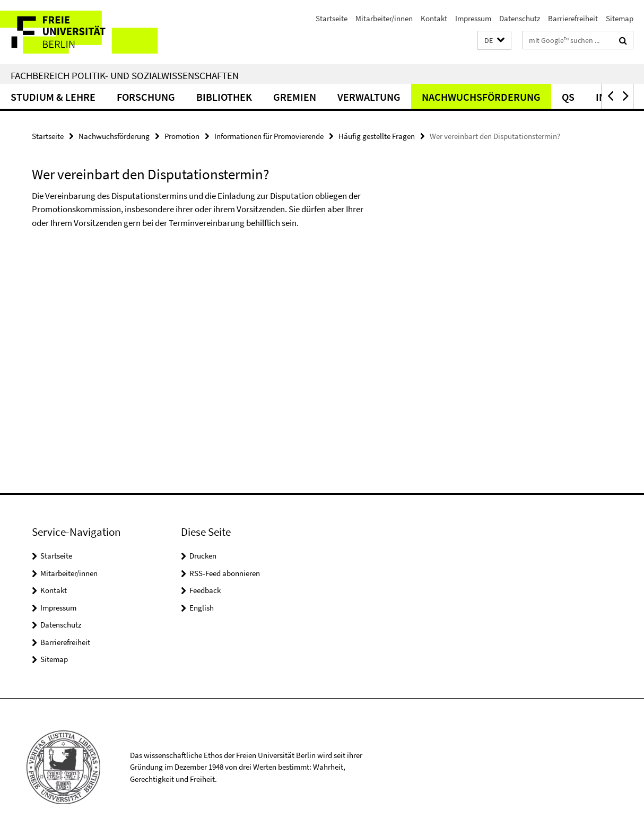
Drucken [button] (203, 556)
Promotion (182, 136)
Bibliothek (224, 97)
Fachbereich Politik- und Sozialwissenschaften (125, 75)
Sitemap (620, 18)
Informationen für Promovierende (269, 136)
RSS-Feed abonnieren (225, 573)
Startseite (332, 18)
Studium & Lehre (53, 97)
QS (568, 97)
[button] (494, 41)
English (202, 608)
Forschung (146, 97)
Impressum (473, 18)
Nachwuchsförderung (481, 97)
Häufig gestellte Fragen (377, 136)
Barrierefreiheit (573, 18)
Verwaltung (369, 97)
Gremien (295, 97)
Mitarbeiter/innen (384, 18)
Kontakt (434, 18)
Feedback (205, 590)
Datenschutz (520, 18)
